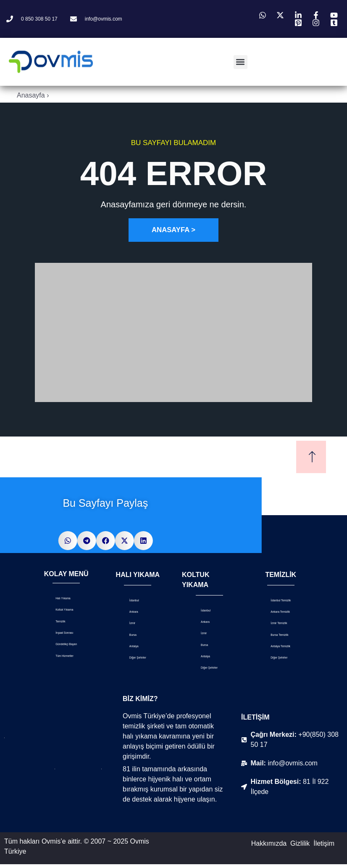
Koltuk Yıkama (65, 611)
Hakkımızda (269, 847)
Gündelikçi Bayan (60, 648)
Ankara (130, 613)
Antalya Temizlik (271, 652)
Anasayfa (31, 95)
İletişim (324, 847)
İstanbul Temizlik (271, 601)
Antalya (130, 649)
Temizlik (57, 623)
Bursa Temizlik (279, 639)
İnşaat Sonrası (65, 635)
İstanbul (131, 601)
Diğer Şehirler (138, 661)
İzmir (127, 625)
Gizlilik (300, 847)
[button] (241, 62)
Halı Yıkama (62, 599)
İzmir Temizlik (278, 627)
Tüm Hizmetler (65, 660)
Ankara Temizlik (271, 614)
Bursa (128, 637)
